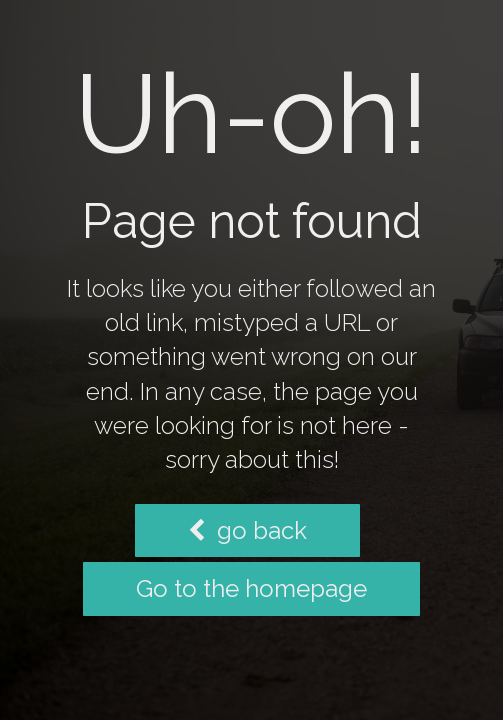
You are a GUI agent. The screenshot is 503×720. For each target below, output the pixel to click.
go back (247, 530)
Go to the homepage (251, 588)
